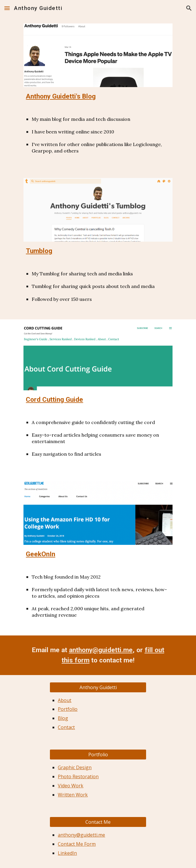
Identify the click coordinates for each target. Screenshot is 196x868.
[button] (7, 8)
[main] (98, 96)
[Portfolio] (98, 755)
